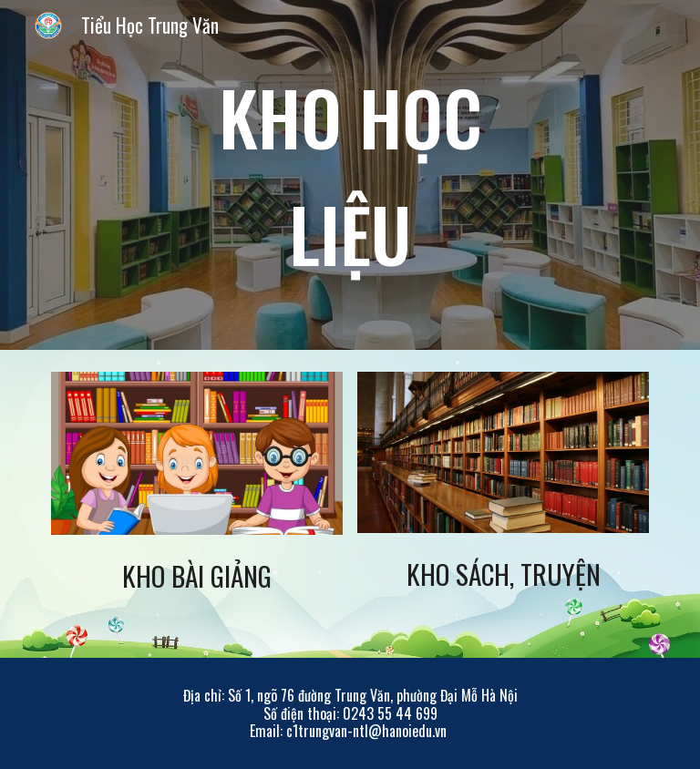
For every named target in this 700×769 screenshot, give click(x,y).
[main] (350, 175)
